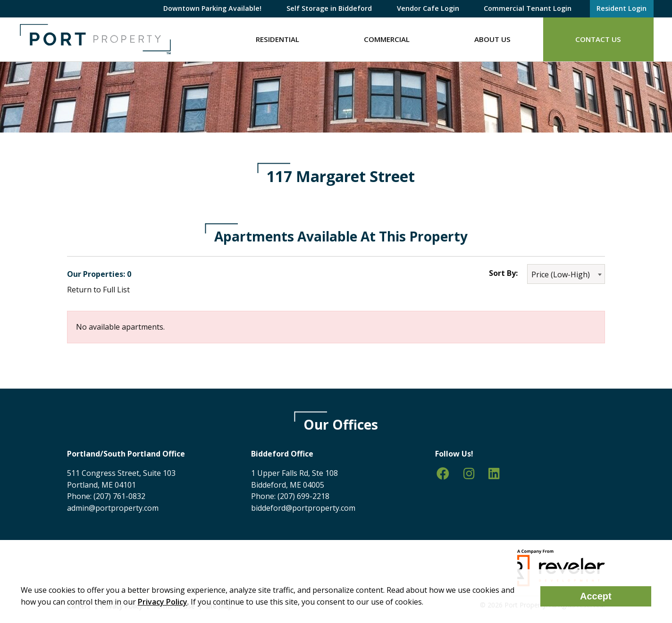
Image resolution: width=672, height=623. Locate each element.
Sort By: (503, 273)
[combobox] (566, 274)
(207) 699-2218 (303, 496)
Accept (596, 596)
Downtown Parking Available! (212, 8)
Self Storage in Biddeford (329, 8)
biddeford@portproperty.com (303, 508)
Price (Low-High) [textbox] (561, 274)
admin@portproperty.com (113, 508)
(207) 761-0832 (119, 496)
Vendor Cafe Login (428, 8)
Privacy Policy (163, 602)
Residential (277, 39)
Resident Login (622, 8)
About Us (492, 39)
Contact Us (598, 39)
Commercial (387, 39)
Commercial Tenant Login (528, 8)
